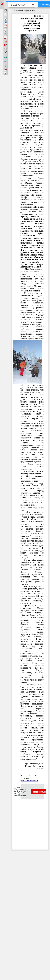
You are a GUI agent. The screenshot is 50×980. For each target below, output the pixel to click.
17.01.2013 (39, 16)
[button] (2, 4)
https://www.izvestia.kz (29, 781)
